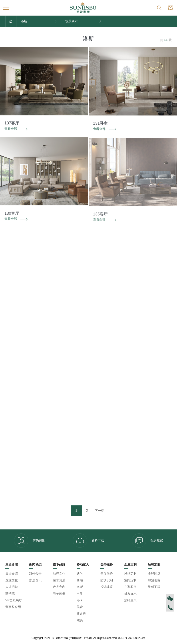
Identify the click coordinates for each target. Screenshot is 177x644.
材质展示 (130, 594)
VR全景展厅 (14, 600)
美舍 (80, 607)
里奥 (80, 594)
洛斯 (80, 587)
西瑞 (80, 580)
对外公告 (35, 573)
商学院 (10, 594)
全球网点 (154, 573)
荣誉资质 (59, 580)
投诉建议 (147, 541)
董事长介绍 (13, 607)
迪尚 (80, 573)
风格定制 (130, 573)
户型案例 (130, 587)
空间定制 (130, 580)
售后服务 (107, 573)
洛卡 (80, 600)
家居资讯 (35, 580)
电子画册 (59, 594)
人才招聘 (12, 587)
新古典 (81, 614)
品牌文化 (59, 573)
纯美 (80, 620)
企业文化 (12, 580)
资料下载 (88, 541)
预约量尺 (130, 600)
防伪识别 (30, 541)
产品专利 (59, 587)
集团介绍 (12, 573)
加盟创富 (154, 580)
